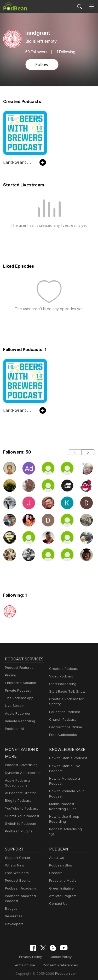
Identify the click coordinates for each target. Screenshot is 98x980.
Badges (11, 906)
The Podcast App (18, 705)
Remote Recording (19, 728)
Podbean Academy (19, 886)
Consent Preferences (45, 963)
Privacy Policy (18, 954)
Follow (41, 64)
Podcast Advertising (20, 766)
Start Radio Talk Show (66, 691)
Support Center (17, 855)
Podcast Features (18, 674)
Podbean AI (14, 736)
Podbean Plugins (18, 832)
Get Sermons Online (65, 727)
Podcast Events (17, 878)
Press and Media (62, 878)
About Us (56, 855)
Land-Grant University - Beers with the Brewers (19, 162)
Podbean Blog (60, 863)
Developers (14, 922)
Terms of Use (74, 954)
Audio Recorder (17, 720)
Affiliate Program (62, 894)
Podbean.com (65, 971)
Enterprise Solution (19, 690)
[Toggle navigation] (92, 7)
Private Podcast (17, 697)
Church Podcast (61, 720)
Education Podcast (64, 712)
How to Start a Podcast (67, 759)
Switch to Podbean (19, 824)
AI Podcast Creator (19, 794)
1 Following (65, 52)
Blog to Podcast (17, 801)
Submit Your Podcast (21, 817)
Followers (36, 52)
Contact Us (58, 901)
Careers (55, 871)
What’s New (14, 863)
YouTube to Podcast (20, 809)
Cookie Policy (46, 954)
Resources (13, 914)
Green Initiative (61, 886)
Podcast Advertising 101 (68, 830)
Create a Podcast (62, 669)
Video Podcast (60, 676)
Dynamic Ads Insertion (22, 773)
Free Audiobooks (62, 735)
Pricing (10, 682)
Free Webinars (16, 871)
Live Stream (14, 712)
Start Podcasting (62, 684)
